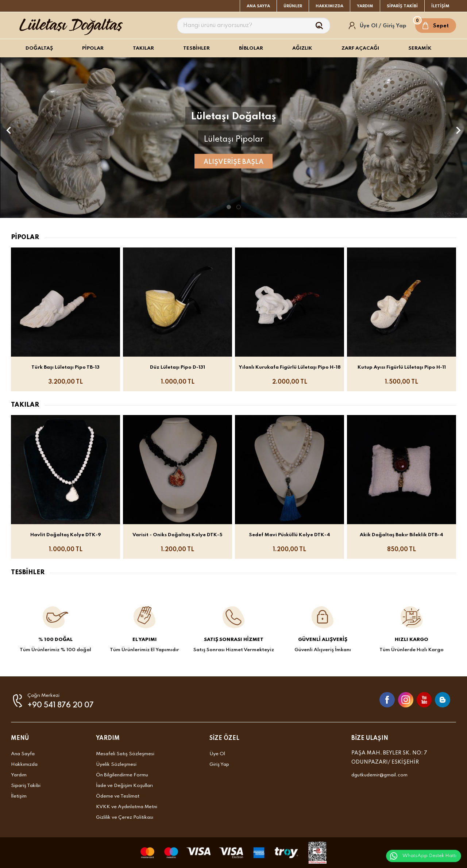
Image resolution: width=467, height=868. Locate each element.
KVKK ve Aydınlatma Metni (127, 807)
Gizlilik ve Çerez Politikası (125, 817)
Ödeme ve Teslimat (118, 796)
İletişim (19, 796)
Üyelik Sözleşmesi (116, 765)
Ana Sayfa (23, 754)
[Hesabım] (378, 26)
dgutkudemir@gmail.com (379, 775)
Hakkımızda (24, 765)
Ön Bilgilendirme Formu (122, 775)
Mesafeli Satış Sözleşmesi (125, 754)
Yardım (19, 775)
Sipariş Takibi (26, 786)
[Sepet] (436, 26)
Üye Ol (217, 754)
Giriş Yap (219, 765)
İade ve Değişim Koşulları (124, 786)
